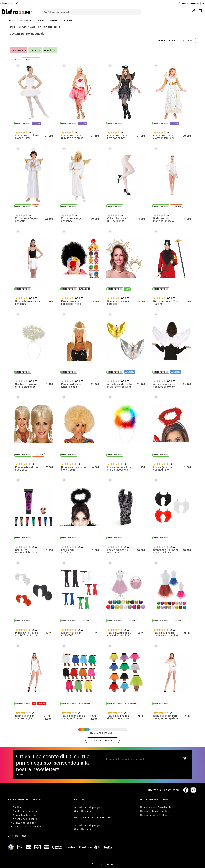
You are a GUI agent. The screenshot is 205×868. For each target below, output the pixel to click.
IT (203, 3)
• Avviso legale (20, 815)
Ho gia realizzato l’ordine (155, 811)
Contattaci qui (83, 811)
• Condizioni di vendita (25, 811)
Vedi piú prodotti (103, 740)
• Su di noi (17, 807)
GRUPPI (54, 20)
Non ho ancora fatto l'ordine (157, 807)
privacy (33, 815)
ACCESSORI (26, 20)
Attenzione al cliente (189, 3)
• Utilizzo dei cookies (23, 823)
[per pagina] (31, 59)
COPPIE (68, 20)
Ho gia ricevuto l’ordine (154, 815)
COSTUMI (9, 20)
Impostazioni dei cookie (27, 827)
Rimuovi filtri (19, 50)
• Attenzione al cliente (24, 819)
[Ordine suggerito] (167, 41)
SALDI (41, 20)
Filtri (190, 41)
